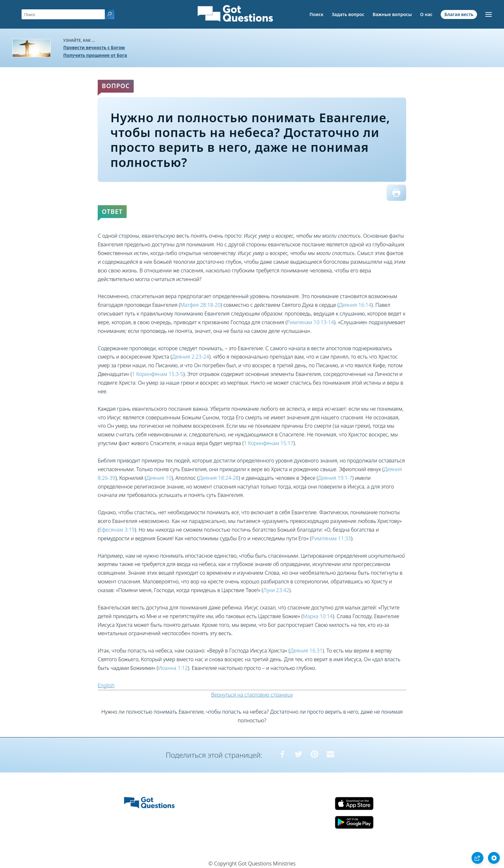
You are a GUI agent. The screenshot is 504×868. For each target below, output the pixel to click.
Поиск (317, 14)
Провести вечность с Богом (94, 47)
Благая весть (459, 14)
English (106, 685)
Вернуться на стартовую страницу (252, 695)
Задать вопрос (348, 14)
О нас (426, 14)
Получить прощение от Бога (95, 55)
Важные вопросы (392, 14)
